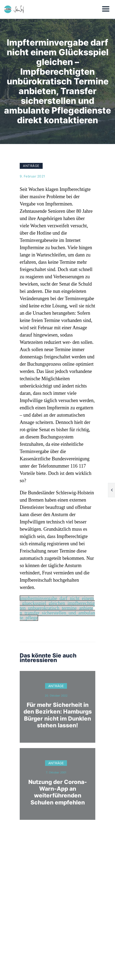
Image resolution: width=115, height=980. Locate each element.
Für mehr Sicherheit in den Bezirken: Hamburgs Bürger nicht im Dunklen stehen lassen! (58, 715)
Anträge (31, 166)
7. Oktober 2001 (56, 772)
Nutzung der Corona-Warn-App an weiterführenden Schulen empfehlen (58, 792)
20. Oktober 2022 (56, 695)
